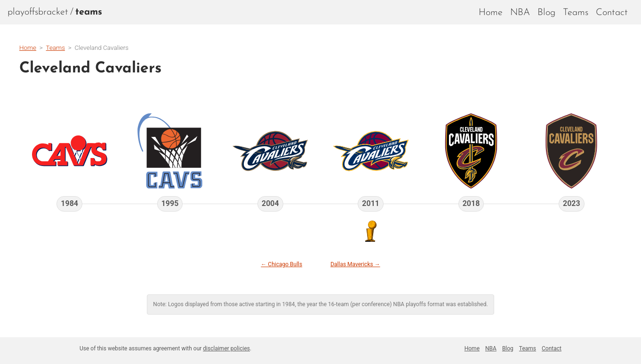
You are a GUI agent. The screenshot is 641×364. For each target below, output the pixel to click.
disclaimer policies (226, 348)
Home (491, 13)
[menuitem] (89, 12)
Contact (612, 13)
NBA (520, 13)
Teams (576, 13)
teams (89, 12)
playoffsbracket (38, 12)
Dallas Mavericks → (355, 264)
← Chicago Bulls (281, 264)
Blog (546, 13)
